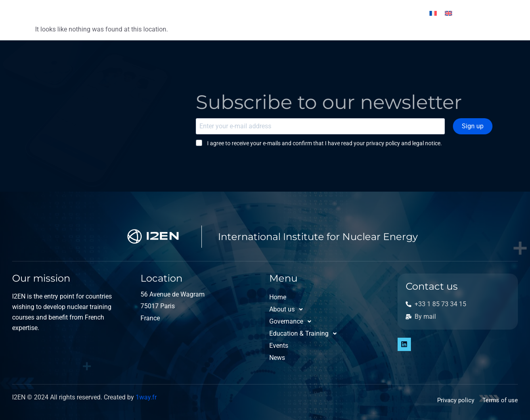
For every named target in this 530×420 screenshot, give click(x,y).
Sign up (476, 126)
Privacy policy (456, 400)
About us (127, 13)
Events (327, 13)
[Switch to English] (448, 14)
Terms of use (500, 400)
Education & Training (262, 13)
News (363, 13)
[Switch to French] (433, 14)
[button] (127, 13)
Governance (185, 13)
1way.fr (146, 397)
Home (82, 13)
